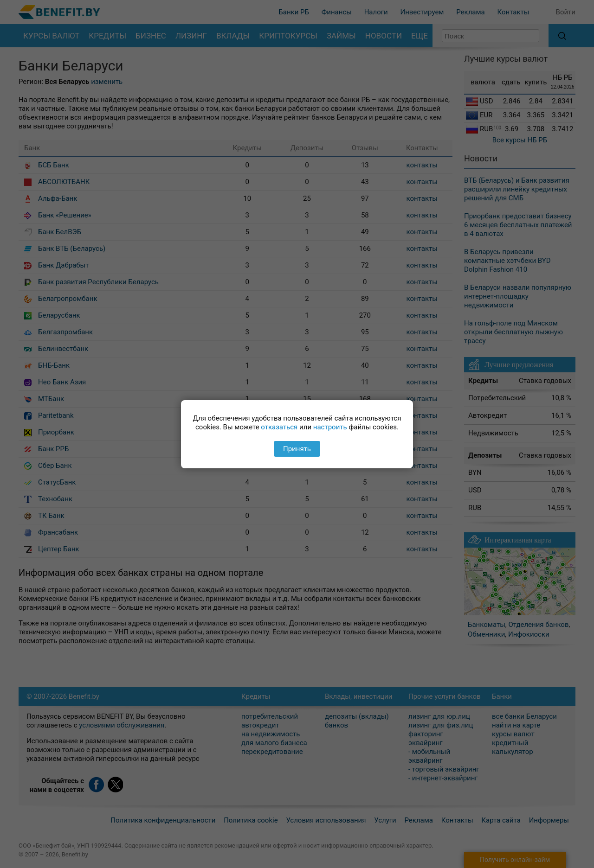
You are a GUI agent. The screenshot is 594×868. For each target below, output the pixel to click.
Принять (297, 449)
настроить (330, 427)
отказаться (279, 427)
